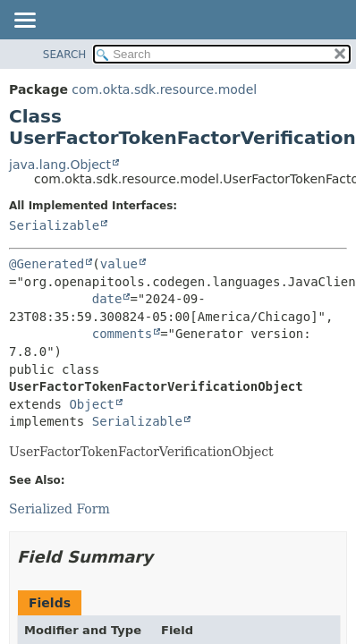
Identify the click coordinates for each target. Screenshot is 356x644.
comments (122, 334)
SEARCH (65, 55)
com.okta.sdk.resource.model (164, 89)
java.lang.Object (60, 165)
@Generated (47, 264)
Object (92, 404)
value (119, 264)
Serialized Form (59, 509)
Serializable (54, 225)
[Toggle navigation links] (24, 21)
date (107, 299)
